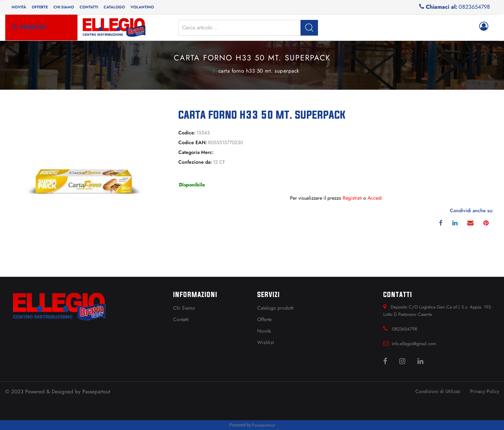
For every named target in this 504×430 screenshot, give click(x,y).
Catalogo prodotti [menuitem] (276, 308)
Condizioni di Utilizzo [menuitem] (438, 391)
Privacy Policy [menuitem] (485, 391)
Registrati (352, 198)
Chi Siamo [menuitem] (184, 308)
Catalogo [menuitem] (114, 7)
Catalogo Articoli (205, 70)
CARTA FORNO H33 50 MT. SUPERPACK (259, 71)
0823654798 (474, 7)
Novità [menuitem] (19, 7)
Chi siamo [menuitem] (64, 7)
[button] (309, 28)
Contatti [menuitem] (89, 7)
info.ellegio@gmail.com (414, 344)
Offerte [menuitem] (40, 7)
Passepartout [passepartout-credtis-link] (263, 425)
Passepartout (96, 392)
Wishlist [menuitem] (265, 342)
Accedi (375, 198)
